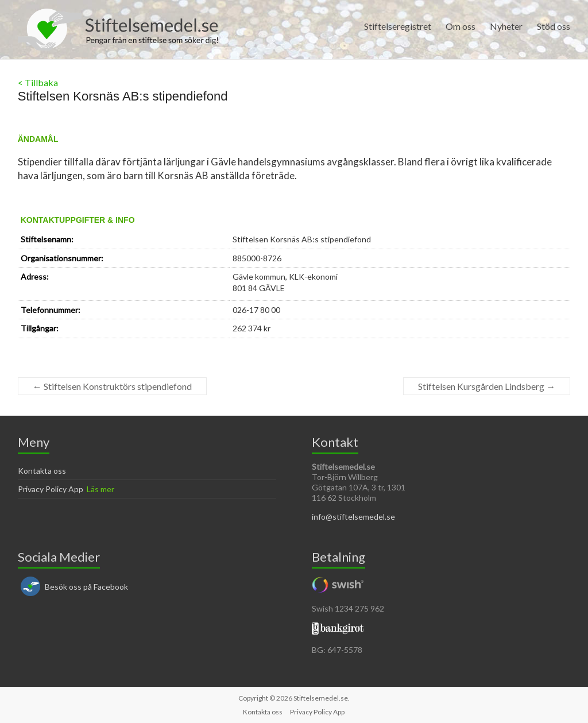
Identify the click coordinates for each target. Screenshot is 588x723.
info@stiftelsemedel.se (353, 517)
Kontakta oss (42, 471)
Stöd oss (554, 26)
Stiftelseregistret (398, 26)
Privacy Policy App (51, 489)
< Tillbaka (38, 82)
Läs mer (100, 489)
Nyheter (506, 26)
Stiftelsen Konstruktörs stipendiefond (112, 386)
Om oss (461, 26)
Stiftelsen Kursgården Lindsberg (487, 386)
